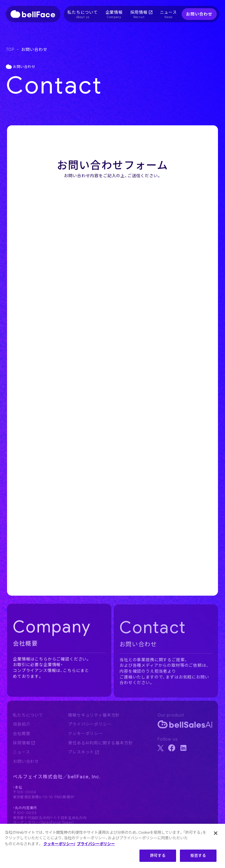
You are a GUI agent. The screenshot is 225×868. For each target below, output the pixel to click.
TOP (10, 49)
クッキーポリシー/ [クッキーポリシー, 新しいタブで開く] (59, 844)
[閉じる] (216, 833)
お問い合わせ (199, 14)
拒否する (198, 856)
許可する (158, 856)
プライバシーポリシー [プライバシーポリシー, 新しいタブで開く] (96, 844)
